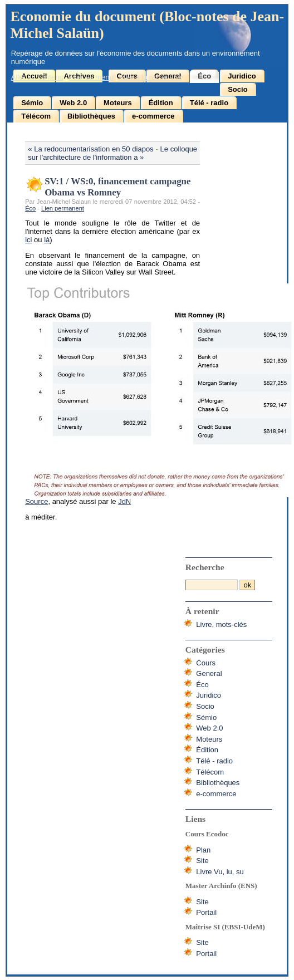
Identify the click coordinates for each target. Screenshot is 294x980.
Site (202, 861)
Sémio (32, 103)
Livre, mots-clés (221, 624)
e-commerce (153, 116)
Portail (206, 912)
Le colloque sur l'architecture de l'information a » (112, 153)
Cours (206, 663)
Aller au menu (91, 77)
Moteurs (118, 103)
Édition (161, 103)
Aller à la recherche (150, 77)
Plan (203, 850)
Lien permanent (63, 208)
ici (28, 240)
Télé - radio (209, 103)
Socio (237, 89)
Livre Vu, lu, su (220, 872)
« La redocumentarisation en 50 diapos (90, 149)
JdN (124, 501)
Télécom (36, 116)
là (47, 240)
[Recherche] (212, 585)
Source (36, 501)
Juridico (242, 76)
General (209, 673)
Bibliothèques (91, 116)
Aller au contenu (37, 77)
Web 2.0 (73, 103)
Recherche (205, 567)
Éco (204, 76)
